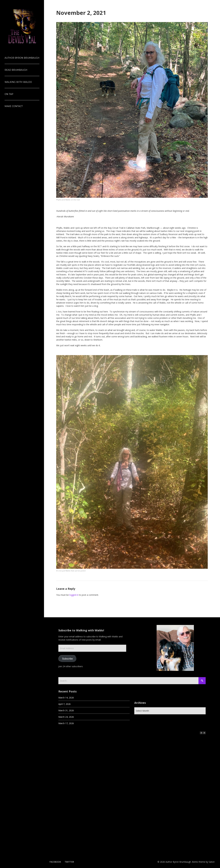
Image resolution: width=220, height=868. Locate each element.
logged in (74, 595)
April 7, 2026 (64, 704)
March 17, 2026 (66, 723)
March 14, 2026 (66, 698)
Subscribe (68, 659)
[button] (204, 733)
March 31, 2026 (66, 710)
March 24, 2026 (66, 717)
